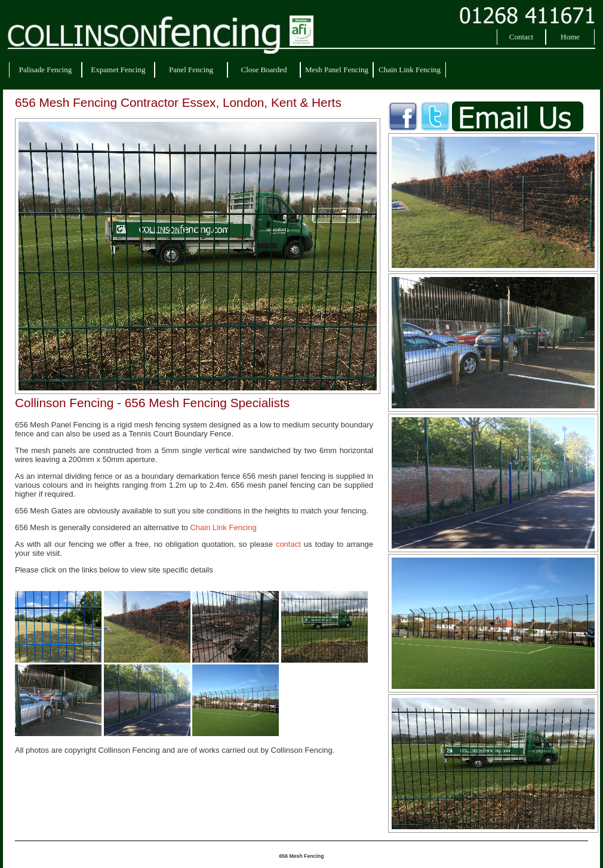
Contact (521, 37)
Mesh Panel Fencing (337, 70)
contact (288, 544)
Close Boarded (264, 70)
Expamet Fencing (118, 70)
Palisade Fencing (45, 70)
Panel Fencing (191, 70)
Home (570, 37)
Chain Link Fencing (410, 70)
